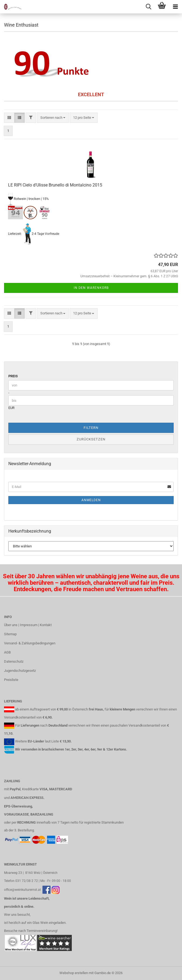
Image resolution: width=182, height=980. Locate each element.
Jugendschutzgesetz (20, 671)
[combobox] (53, 118)
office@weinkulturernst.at (22, 890)
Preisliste (11, 680)
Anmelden (91, 500)
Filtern (91, 428)
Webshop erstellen (74, 973)
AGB (7, 652)
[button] (9, 118)
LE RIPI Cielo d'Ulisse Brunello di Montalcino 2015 (55, 185)
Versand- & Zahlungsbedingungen (30, 643)
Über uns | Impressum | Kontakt (28, 625)
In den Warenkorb (91, 288)
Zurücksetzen (91, 439)
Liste (55, 741)
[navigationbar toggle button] (175, 7)
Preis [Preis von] (13, 376)
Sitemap (10, 634)
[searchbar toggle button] (148, 7)
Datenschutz (14, 661)
